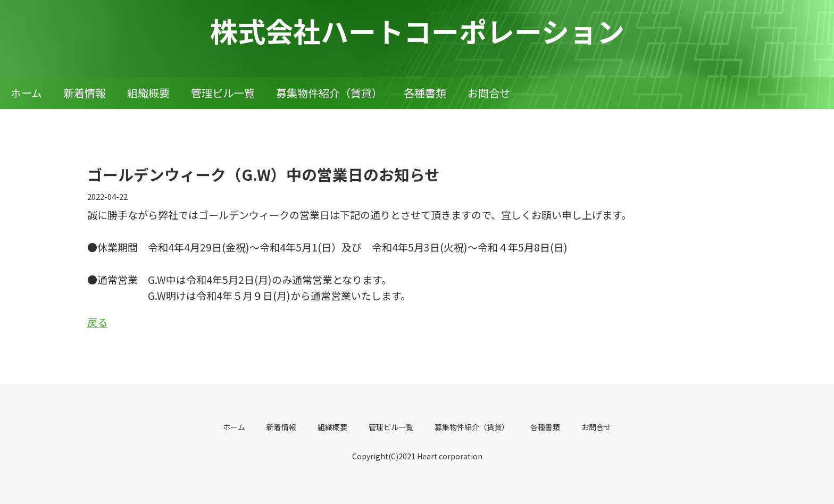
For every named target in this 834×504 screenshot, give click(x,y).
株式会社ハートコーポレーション (417, 31)
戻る (97, 322)
